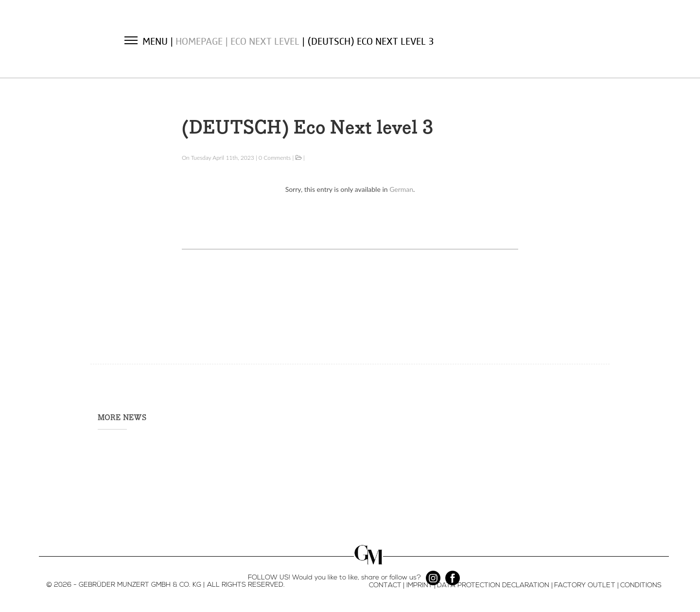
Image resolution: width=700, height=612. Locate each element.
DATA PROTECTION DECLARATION (493, 585)
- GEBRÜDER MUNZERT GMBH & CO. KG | (139, 585)
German (401, 189)
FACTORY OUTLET (585, 585)
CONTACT (385, 585)
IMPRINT (420, 585)
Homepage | (203, 40)
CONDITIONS (641, 585)
